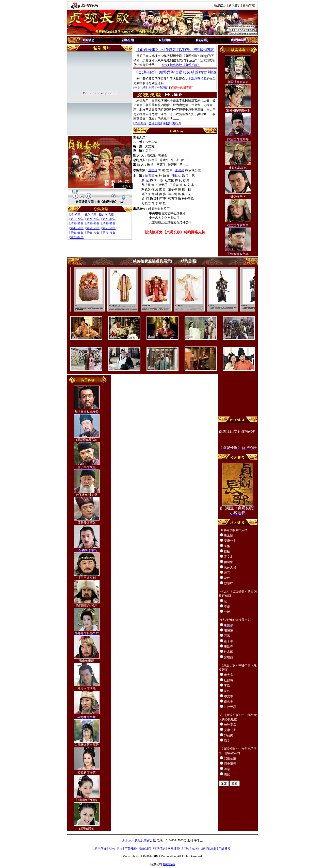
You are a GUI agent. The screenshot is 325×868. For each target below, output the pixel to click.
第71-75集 (109, 233)
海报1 (167, 123)
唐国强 (153, 170)
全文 (165, 65)
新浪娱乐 (220, 5)
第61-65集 (77, 233)
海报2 (176, 123)
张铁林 (176, 176)
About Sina (116, 848)
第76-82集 (77, 237)
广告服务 (131, 848)
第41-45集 (109, 223)
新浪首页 (235, 5)
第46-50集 (77, 228)
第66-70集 (93, 233)
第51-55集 (93, 228)
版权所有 (169, 864)
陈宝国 (150, 176)
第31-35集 (77, 223)
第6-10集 (91, 214)
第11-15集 (107, 214)
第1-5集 (75, 214)
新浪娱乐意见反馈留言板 (139, 840)
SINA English (190, 848)
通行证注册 (209, 848)
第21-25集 (93, 219)
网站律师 (174, 848)
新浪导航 (249, 5)
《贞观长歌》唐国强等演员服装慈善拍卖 (170, 72)
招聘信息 (159, 848)
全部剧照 (155, 123)
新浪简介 (101, 848)
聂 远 (145, 180)
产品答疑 (224, 848)
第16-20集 (77, 219)
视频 (212, 72)
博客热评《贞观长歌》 (185, 65)
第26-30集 (109, 219)
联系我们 (145, 848)
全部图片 (163, 88)
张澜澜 (180, 170)
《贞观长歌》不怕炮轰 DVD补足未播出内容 (175, 50)
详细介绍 (140, 123)
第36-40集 (93, 223)
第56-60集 (109, 228)
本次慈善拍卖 (197, 79)
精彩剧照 (149, 88)
